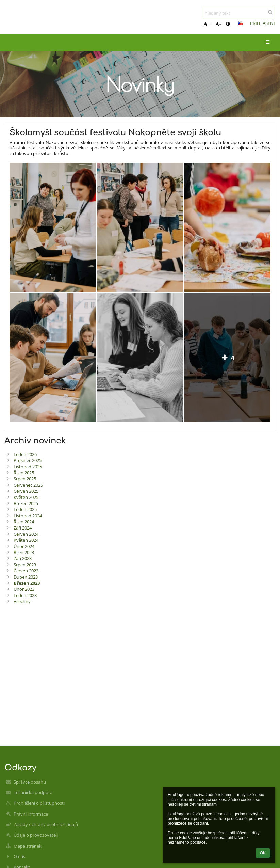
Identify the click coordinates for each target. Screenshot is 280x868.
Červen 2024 (26, 534)
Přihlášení (262, 23)
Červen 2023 (26, 571)
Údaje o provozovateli (36, 835)
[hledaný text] (239, 13)
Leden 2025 (25, 509)
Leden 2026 (25, 454)
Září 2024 (23, 528)
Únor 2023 (24, 589)
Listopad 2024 (28, 516)
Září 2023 (23, 558)
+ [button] (207, 24)
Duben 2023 (26, 577)
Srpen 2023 (25, 565)
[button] (241, 23)
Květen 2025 (26, 497)
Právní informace (31, 814)
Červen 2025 (26, 491)
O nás (19, 856)
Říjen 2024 (24, 522)
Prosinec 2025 (28, 460)
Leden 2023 (25, 595)
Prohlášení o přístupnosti (39, 803)
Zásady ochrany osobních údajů (46, 824)
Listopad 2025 (28, 467)
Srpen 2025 (25, 479)
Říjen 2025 (24, 473)
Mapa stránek (28, 846)
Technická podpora (33, 792)
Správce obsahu (30, 782)
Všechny (22, 601)
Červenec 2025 (28, 485)
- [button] (218, 24)
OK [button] (263, 853)
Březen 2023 (27, 583)
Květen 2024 (26, 540)
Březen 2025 (26, 503)
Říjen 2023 (24, 552)
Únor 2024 (24, 546)
